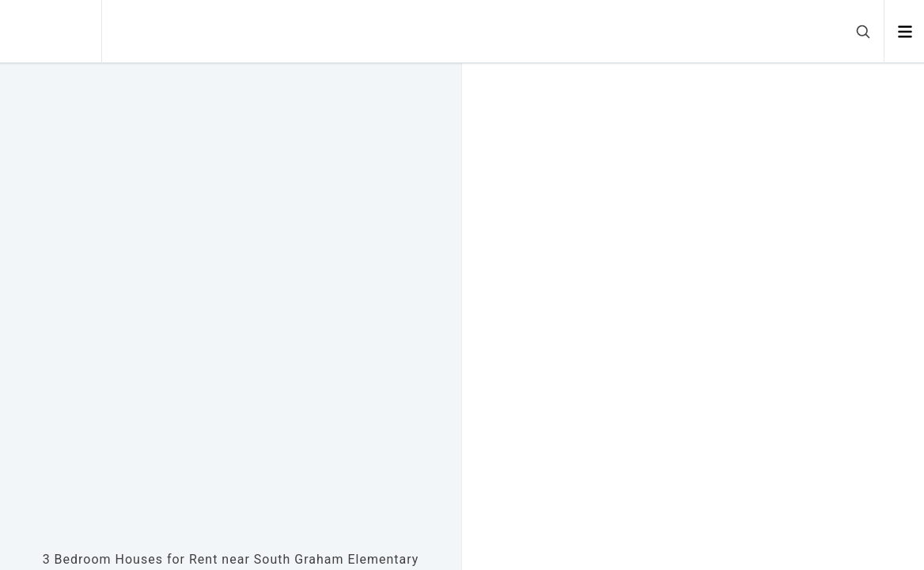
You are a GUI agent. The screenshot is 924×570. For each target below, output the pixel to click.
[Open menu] (905, 32)
